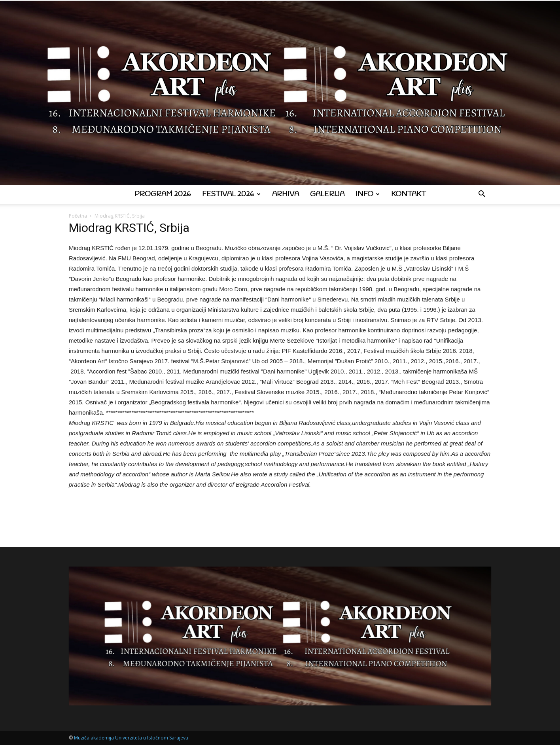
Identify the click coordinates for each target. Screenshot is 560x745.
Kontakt (409, 194)
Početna (78, 216)
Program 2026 (163, 194)
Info (368, 194)
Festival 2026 (231, 194)
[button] (482, 195)
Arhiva (286, 194)
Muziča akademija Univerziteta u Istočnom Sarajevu (131, 738)
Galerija (327, 194)
